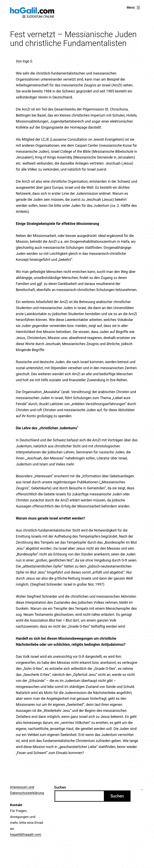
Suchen (60, 787)
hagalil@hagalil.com (26, 834)
